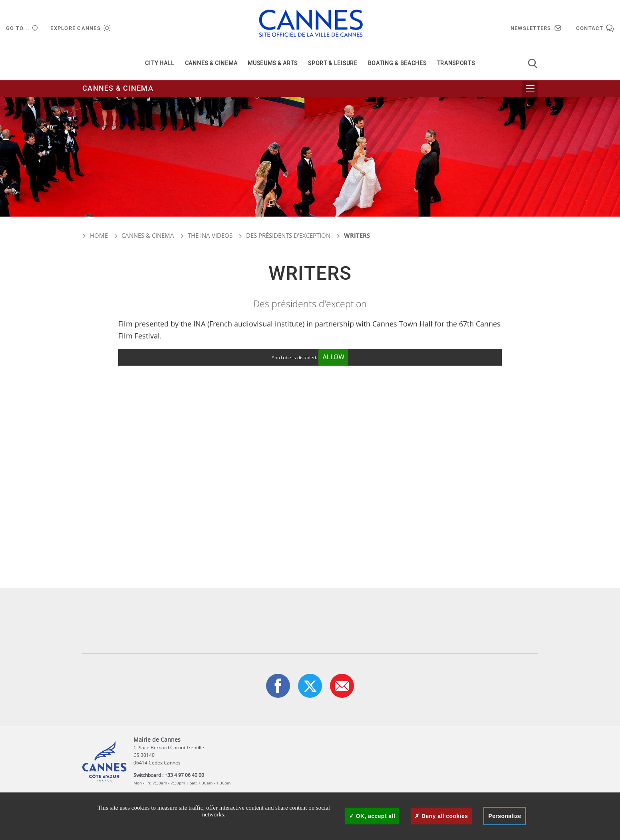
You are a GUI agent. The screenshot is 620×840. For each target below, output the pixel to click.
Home (95, 235)
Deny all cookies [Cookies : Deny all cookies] (441, 816)
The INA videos (210, 235)
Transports (456, 63)
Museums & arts (273, 63)
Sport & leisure (333, 63)
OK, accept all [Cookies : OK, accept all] (372, 816)
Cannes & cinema (211, 63)
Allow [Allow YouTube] (333, 357)
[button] (342, 686)
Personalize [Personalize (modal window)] (505, 816)
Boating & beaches (397, 63)
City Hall (160, 63)
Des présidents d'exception (288, 235)
